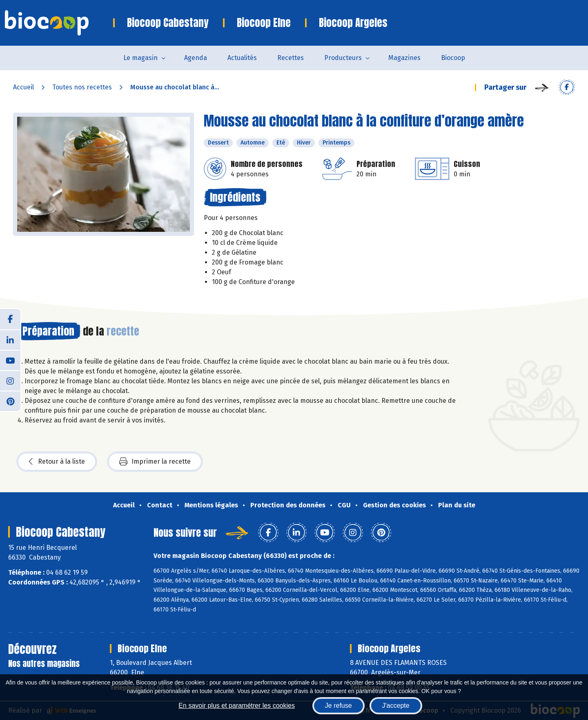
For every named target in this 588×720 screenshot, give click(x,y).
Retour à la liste (57, 462)
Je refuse (339, 706)
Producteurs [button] (343, 58)
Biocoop (453, 58)
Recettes (291, 58)
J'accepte (396, 706)
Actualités (242, 58)
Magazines (404, 58)
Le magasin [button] (140, 58)
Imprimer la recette (155, 462)
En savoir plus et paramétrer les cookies (237, 706)
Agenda (196, 58)
